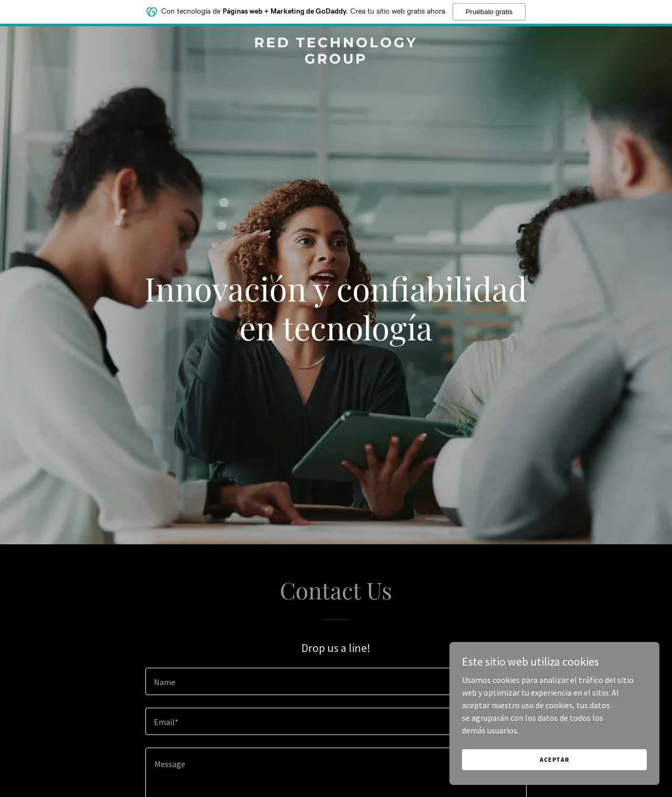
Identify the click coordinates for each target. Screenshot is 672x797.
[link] (336, 60)
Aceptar (554, 774)
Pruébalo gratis (489, 11)
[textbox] (336, 681)
